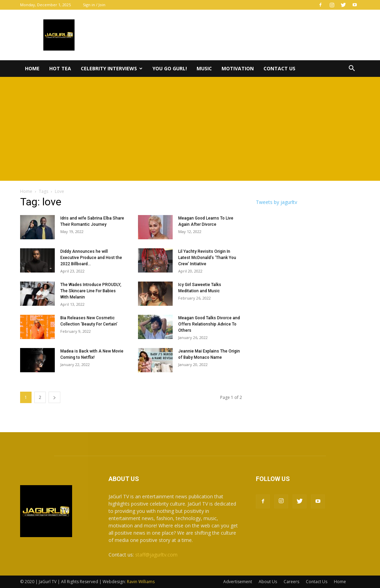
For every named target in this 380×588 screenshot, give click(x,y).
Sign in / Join (94, 5)
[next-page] (54, 397)
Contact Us (279, 68)
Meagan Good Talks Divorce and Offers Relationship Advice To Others (209, 324)
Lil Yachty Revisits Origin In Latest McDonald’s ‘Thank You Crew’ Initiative (207, 258)
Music (204, 68)
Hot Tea (60, 68)
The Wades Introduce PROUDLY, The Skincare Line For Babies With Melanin (91, 291)
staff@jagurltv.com (156, 555)
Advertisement (238, 582)
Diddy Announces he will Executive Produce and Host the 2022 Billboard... (91, 258)
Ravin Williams (141, 582)
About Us (268, 582)
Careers (291, 582)
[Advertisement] (190, 129)
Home (32, 68)
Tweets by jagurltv (277, 202)
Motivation (238, 68)
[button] (352, 69)
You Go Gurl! (170, 68)
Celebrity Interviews (112, 68)
